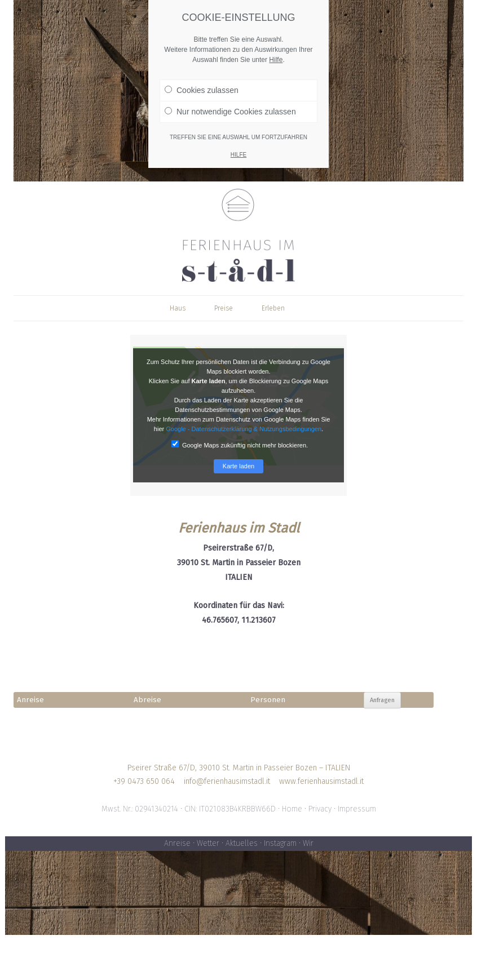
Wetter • (211, 843)
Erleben (273, 308)
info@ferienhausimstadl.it (227, 781)
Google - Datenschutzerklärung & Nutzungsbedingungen (244, 429)
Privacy (320, 809)
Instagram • (283, 843)
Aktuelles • (245, 843)
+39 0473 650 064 (144, 781)
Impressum (357, 809)
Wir (308, 843)
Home (292, 809)
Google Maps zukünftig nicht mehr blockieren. (240, 444)
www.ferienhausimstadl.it (321, 781)
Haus (178, 308)
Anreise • (180, 843)
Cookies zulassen (202, 83)
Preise (224, 308)
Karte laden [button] (238, 466)
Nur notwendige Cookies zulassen (230, 104)
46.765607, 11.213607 (239, 620)
